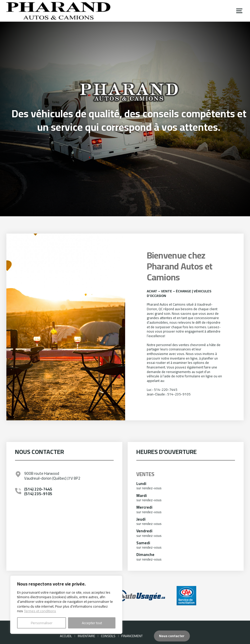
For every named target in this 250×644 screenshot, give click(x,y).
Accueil (66, 636)
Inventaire (86, 636)
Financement (132, 636)
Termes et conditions (40, 611)
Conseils (108, 636)
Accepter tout (92, 623)
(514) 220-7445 (38, 489)
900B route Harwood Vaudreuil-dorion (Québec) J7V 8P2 (52, 476)
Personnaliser (42, 623)
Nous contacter (172, 636)
